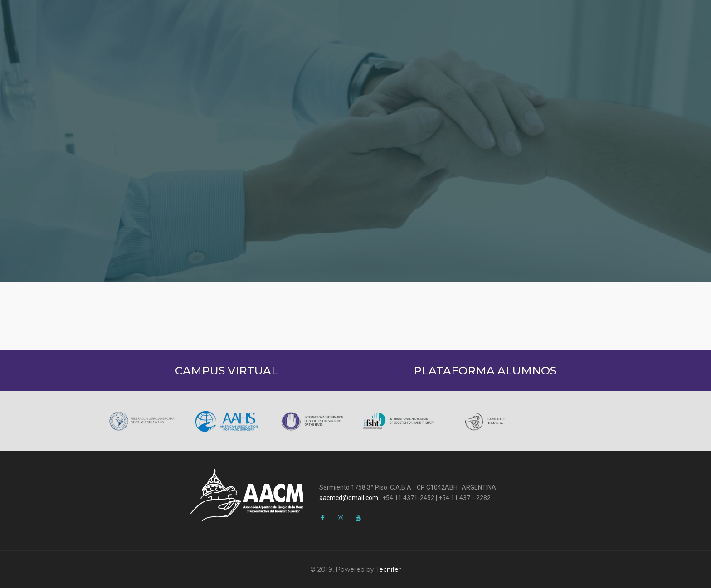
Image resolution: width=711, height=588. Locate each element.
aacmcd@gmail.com (349, 498)
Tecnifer (388, 569)
